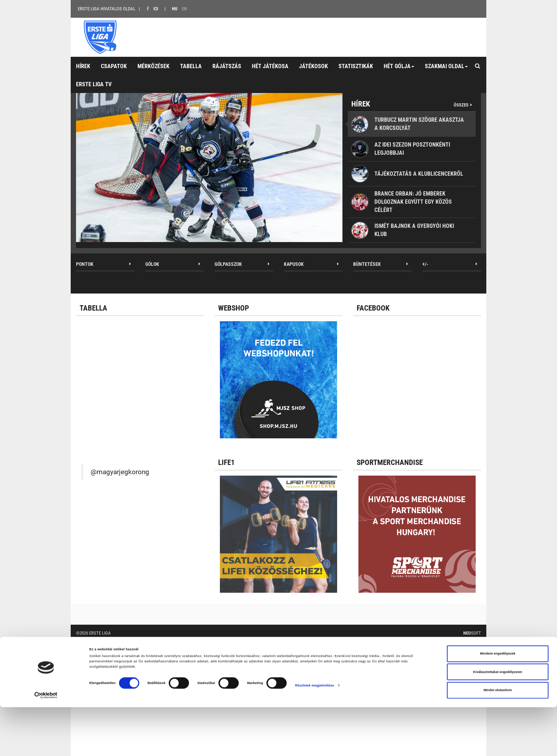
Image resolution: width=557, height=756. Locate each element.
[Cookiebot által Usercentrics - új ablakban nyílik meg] (46, 744)
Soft (472, 633)
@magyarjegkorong (120, 472)
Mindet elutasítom (498, 739)
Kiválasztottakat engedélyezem (498, 721)
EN (184, 9)
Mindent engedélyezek (497, 703)
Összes (461, 105)
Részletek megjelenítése (314, 734)
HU (175, 9)
